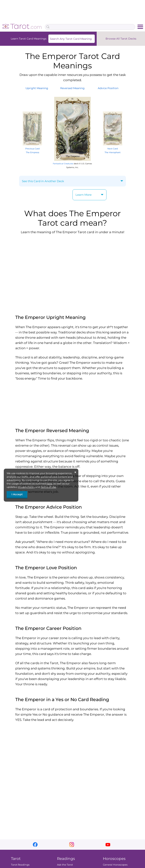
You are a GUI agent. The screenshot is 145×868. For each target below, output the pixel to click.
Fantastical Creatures (63, 164)
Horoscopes (114, 859)
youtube (108, 845)
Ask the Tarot (65, 865)
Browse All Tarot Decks (121, 39)
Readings (66, 859)
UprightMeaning (37, 88)
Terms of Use (48, 487)
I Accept (17, 494)
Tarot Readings (20, 865)
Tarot (16, 859)
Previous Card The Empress (32, 149)
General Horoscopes (115, 865)
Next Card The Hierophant (113, 149)
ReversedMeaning (72, 88)
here (49, 484)
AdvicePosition (108, 88)
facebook (35, 845)
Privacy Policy (26, 487)
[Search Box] (90, 27)
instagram (72, 845)
